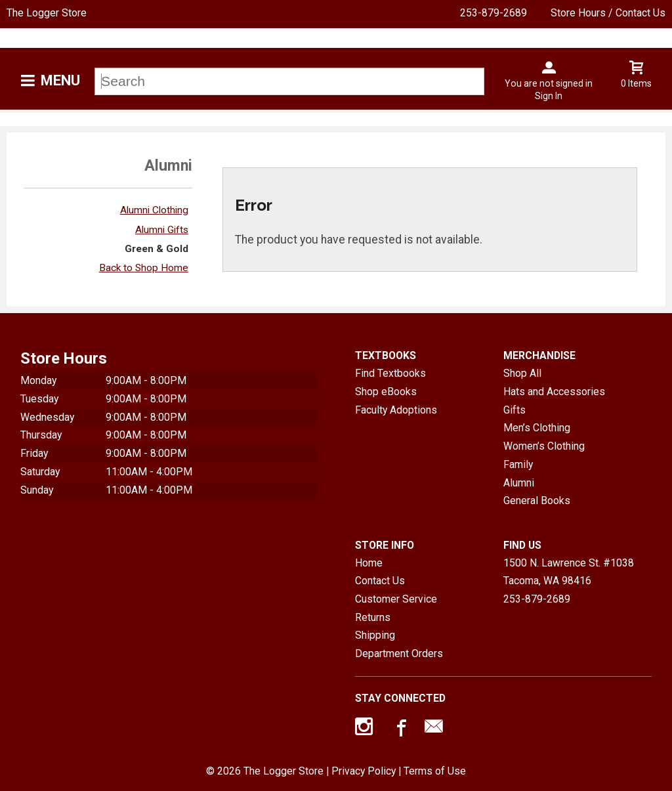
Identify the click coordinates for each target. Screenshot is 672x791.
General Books (537, 501)
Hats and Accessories (554, 392)
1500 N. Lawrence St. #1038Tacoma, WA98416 (569, 572)
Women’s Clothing (544, 446)
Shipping (375, 635)
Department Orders (399, 653)
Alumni (519, 483)
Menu (60, 80)
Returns (373, 617)
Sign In (549, 96)
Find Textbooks (390, 373)
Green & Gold (157, 249)
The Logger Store (47, 13)
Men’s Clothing (537, 428)
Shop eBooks (386, 392)
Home (369, 563)
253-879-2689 (493, 13)
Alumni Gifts (162, 230)
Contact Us (380, 581)
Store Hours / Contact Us (608, 13)
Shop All (522, 373)
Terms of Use (435, 771)
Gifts (514, 410)
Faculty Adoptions (396, 410)
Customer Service (396, 599)
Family (518, 464)
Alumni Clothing (154, 210)
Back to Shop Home (144, 268)
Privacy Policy (364, 771)
